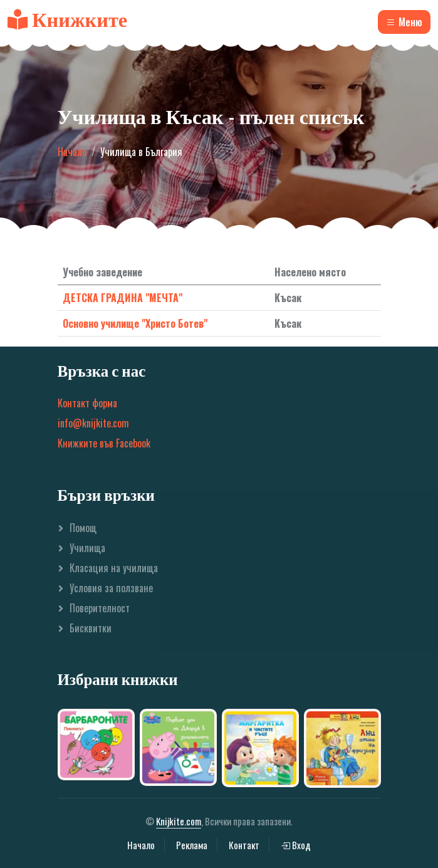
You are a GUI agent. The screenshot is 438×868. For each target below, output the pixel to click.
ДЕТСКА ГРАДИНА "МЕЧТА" (123, 298)
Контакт (244, 845)
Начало (72, 152)
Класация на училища (114, 568)
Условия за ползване (111, 588)
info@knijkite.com (93, 423)
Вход (296, 845)
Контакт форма (87, 403)
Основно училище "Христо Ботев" (135, 323)
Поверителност (100, 608)
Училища (87, 548)
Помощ (83, 528)
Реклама (192, 845)
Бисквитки (91, 628)
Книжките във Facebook (104, 443)
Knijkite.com (179, 821)
